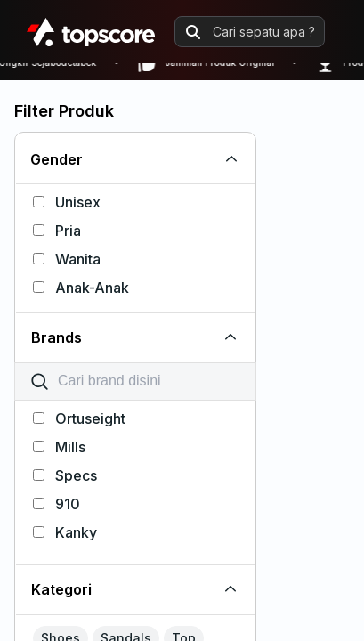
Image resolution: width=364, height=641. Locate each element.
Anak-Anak (81, 288)
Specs (65, 475)
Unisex (67, 202)
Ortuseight (79, 418)
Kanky (65, 532)
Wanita (67, 259)
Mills (59, 447)
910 (57, 504)
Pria (57, 231)
